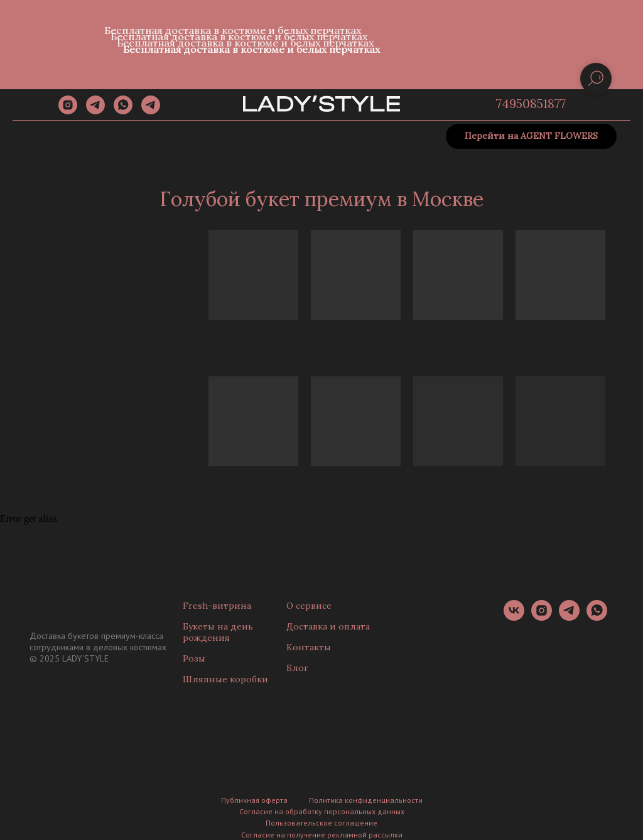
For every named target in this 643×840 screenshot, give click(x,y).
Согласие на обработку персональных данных (322, 811)
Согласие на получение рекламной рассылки (322, 835)
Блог (297, 668)
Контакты (309, 647)
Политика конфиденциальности (366, 800)
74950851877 (531, 103)
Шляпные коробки (225, 679)
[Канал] (151, 111)
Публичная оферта (254, 800)
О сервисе (309, 606)
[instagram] (68, 111)
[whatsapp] (123, 111)
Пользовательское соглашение (321, 823)
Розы (194, 658)
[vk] (514, 617)
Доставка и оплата (328, 626)
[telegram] (95, 111)
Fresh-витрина (217, 606)
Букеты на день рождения (218, 632)
